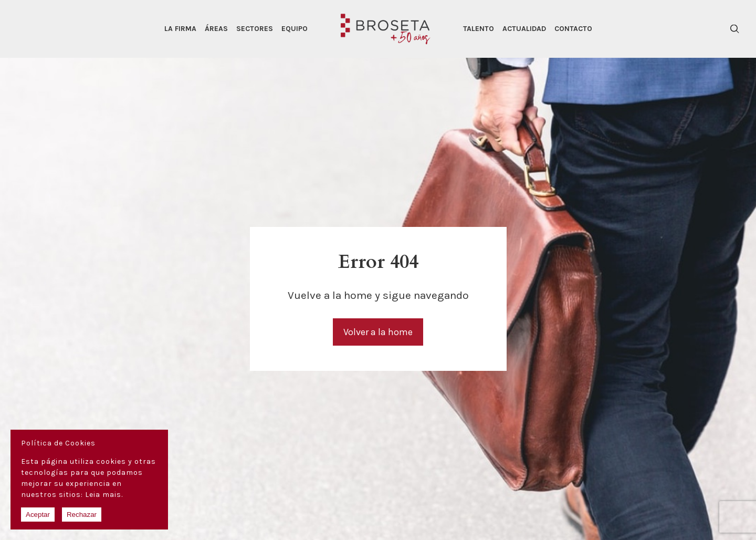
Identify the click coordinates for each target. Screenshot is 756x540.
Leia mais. (104, 495)
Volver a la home (378, 332)
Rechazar (82, 515)
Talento (479, 29)
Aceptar (38, 515)
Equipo (295, 29)
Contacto (573, 29)
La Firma (180, 29)
